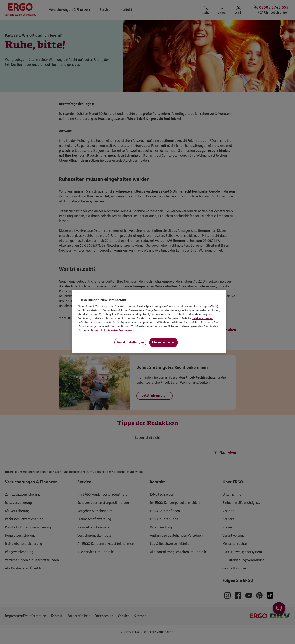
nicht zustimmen (202, 318)
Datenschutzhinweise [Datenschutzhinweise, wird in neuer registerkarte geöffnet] (104, 331)
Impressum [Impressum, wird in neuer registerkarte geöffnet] (126, 331)
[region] (149, 322)
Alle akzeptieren (163, 342)
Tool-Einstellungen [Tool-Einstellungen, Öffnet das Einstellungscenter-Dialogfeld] (130, 342)
